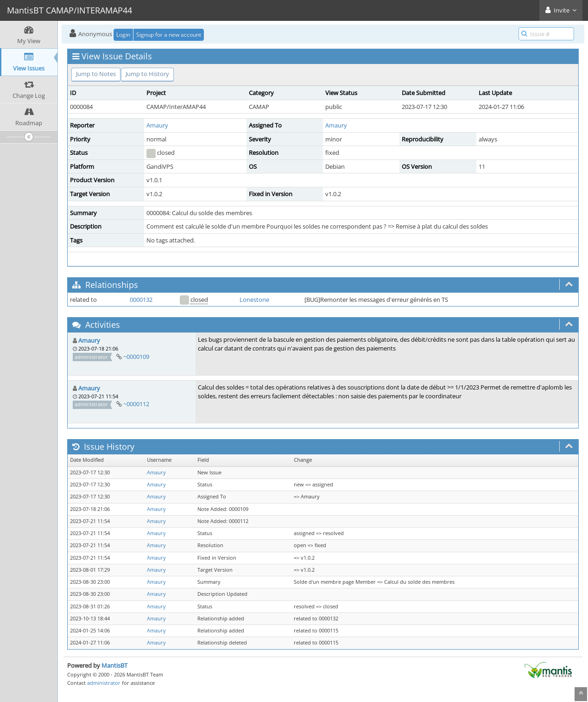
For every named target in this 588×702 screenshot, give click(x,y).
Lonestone (254, 300)
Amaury (157, 125)
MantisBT (114, 665)
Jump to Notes (96, 74)
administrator (104, 683)
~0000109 (136, 357)
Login (123, 35)
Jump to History (147, 74)
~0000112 (136, 404)
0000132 (141, 300)
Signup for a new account (169, 35)
